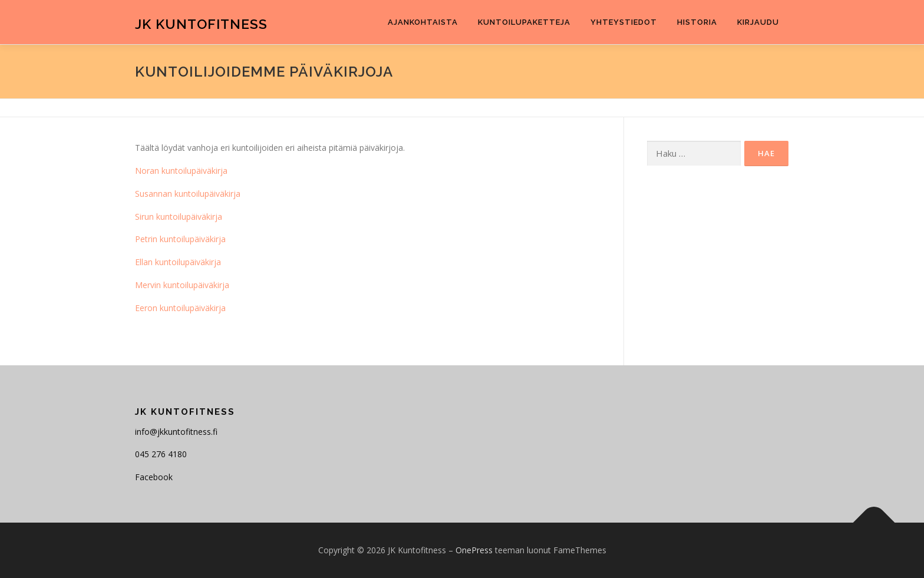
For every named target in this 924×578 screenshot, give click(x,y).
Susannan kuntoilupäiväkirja (188, 194)
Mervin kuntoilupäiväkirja (182, 285)
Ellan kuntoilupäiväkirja (178, 262)
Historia (697, 22)
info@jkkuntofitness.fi (176, 432)
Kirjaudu (758, 22)
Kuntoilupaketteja (524, 22)
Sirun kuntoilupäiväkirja (179, 217)
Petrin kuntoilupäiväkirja (180, 239)
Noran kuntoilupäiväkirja (181, 171)
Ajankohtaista (423, 22)
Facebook (154, 477)
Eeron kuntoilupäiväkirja (180, 308)
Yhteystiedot (624, 22)
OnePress (474, 550)
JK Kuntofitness (201, 24)
